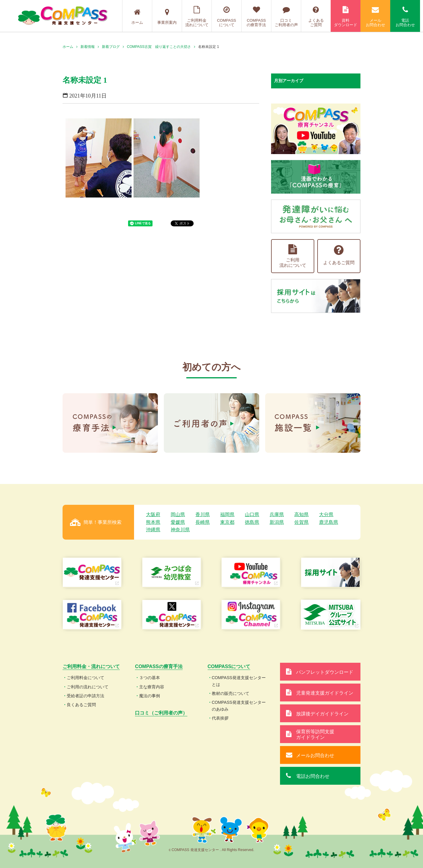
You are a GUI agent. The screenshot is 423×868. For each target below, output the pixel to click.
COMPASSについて (227, 17)
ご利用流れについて (293, 256)
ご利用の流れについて (88, 687)
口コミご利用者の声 (286, 17)
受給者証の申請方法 (85, 696)
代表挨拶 (220, 718)
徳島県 (252, 522)
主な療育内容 (152, 687)
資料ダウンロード (346, 17)
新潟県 (277, 522)
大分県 (326, 514)
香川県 (203, 514)
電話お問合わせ (405, 17)
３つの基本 (150, 678)
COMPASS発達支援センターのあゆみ (239, 706)
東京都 (227, 522)
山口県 (252, 514)
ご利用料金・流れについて (91, 666)
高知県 (301, 514)
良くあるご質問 (81, 705)
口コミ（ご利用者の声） (161, 713)
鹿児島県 (329, 522)
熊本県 (153, 522)
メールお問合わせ (375, 17)
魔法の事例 (150, 696)
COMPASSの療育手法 (256, 17)
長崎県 (203, 522)
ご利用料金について (85, 678)
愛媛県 (178, 522)
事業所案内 (167, 17)
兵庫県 (277, 514)
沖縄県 (153, 530)
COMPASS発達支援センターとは (239, 681)
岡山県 (178, 514)
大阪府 (153, 514)
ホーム (137, 17)
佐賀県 (301, 522)
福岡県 (227, 514)
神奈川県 (180, 530)
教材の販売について (231, 693)
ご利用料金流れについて (197, 17)
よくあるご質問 (316, 17)
